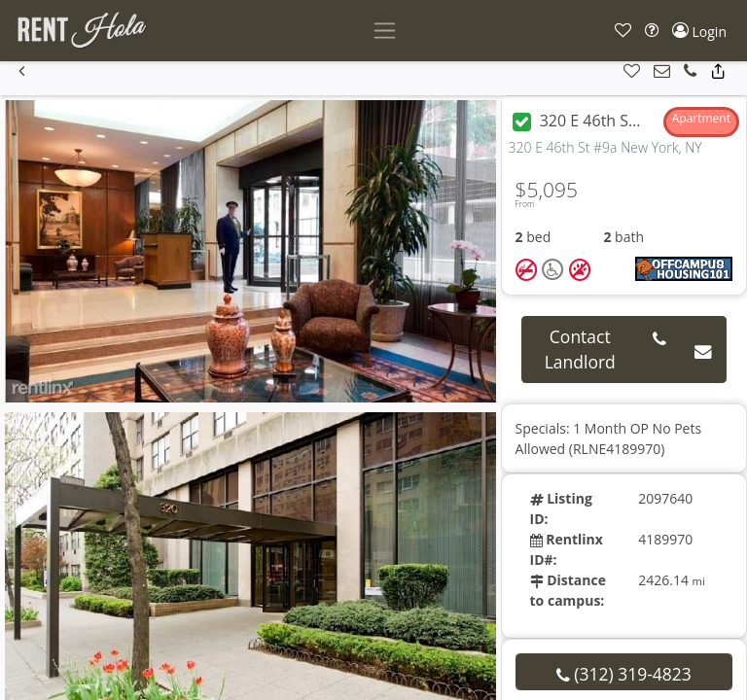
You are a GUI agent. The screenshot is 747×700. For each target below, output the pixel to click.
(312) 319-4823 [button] (624, 674)
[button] (623, 31)
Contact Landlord (580, 349)
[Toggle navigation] (385, 31)
